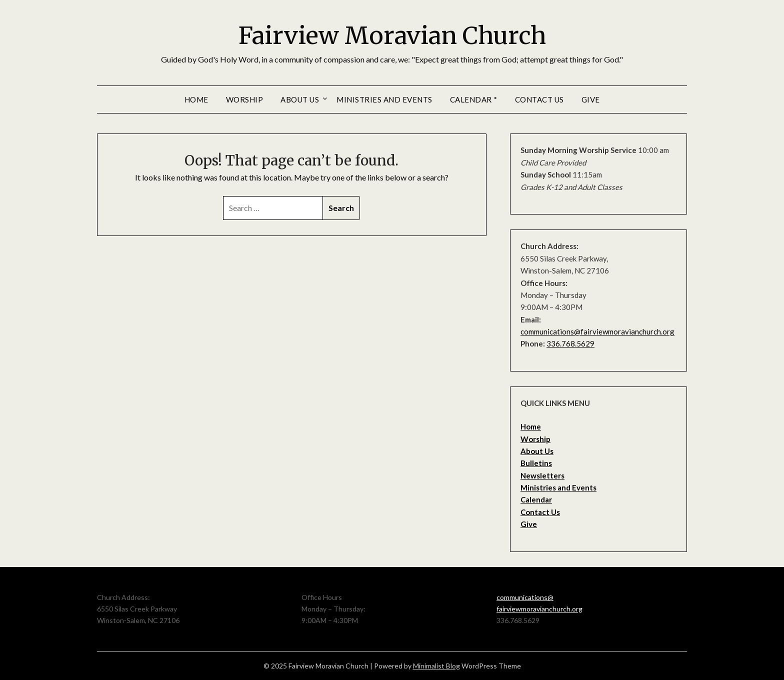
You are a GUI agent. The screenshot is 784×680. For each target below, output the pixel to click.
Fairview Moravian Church (392, 35)
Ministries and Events (384, 99)
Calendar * (474, 99)
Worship (245, 99)
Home (196, 99)
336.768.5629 (570, 343)
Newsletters (542, 475)
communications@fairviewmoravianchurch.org (597, 331)
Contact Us (539, 99)
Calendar (536, 499)
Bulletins (536, 463)
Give (591, 99)
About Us (300, 99)
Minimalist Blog (436, 666)
